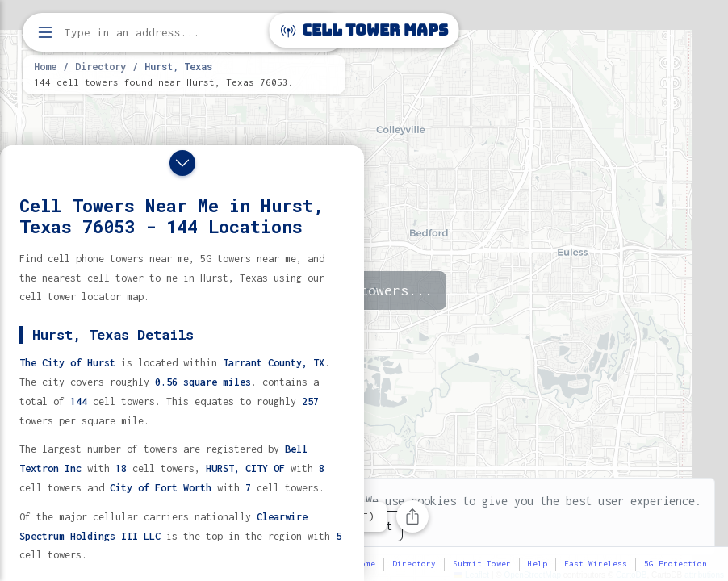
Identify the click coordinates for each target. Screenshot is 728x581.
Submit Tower (482, 564)
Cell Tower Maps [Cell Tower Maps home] (364, 30)
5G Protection (676, 564)
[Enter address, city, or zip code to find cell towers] (186, 33)
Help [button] (538, 564)
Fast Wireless (596, 564)
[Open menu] (45, 32)
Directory (100, 66)
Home (45, 66)
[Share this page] (412, 516)
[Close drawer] (182, 163)
